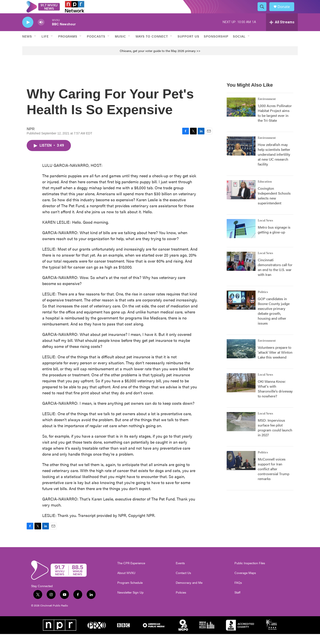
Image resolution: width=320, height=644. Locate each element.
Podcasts (96, 46)
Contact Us (183, 583)
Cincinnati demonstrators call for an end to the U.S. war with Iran (275, 277)
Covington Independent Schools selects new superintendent (274, 206)
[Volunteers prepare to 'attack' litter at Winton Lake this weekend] (241, 359)
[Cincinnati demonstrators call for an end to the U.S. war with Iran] (241, 271)
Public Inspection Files (250, 573)
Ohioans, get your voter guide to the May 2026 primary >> (160, 61)
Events (180, 573)
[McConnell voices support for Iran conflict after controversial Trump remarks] (241, 471)
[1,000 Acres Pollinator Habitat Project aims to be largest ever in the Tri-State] (241, 117)
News (27, 46)
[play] (28, 32)
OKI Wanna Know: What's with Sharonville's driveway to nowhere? (275, 399)
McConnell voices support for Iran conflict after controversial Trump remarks (274, 479)
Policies (181, 602)
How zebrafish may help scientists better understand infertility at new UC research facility (274, 164)
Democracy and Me (189, 593)
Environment (267, 109)
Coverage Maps (245, 583)
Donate (286, 12)
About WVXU (126, 583)
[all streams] (282, 32)
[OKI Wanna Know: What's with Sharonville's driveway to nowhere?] (241, 393)
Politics (263, 302)
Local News (265, 231)
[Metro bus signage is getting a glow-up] (241, 239)
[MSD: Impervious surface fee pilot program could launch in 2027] (241, 432)
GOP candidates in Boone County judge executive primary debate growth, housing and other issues (274, 321)
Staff (237, 602)
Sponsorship (216, 46)
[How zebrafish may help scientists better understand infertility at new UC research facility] (241, 156)
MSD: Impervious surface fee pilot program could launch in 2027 (275, 438)
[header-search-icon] (264, 12)
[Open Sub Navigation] (35, 46)
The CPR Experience (131, 573)
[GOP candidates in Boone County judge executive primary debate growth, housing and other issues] (241, 310)
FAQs (238, 593)
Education (265, 192)
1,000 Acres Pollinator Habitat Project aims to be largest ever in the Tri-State (275, 123)
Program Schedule (130, 593)
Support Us (188, 46)
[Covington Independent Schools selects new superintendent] (241, 200)
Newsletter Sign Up (130, 602)
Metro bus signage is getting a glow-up (274, 240)
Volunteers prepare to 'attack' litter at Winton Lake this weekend (275, 362)
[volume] (41, 32)
